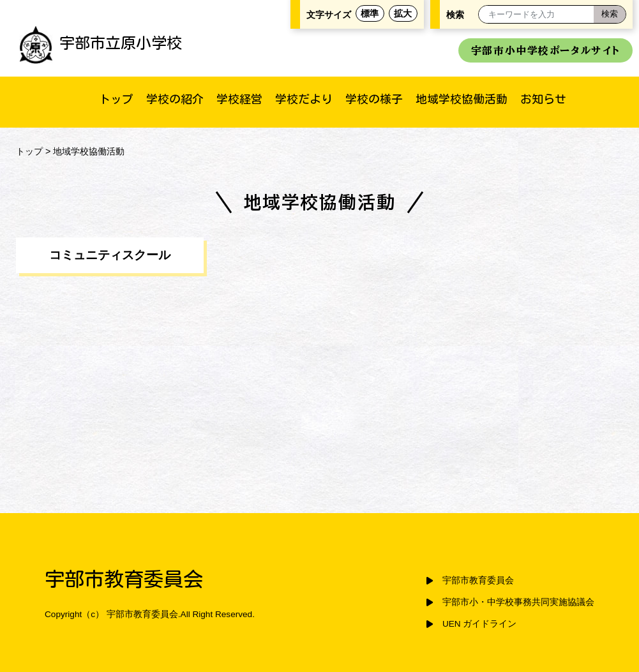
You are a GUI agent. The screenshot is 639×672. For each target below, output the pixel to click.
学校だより (304, 99)
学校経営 (239, 99)
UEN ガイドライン (479, 624)
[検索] (610, 14)
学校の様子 (374, 99)
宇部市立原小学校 (101, 43)
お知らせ (543, 99)
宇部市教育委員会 (478, 580)
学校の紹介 (175, 99)
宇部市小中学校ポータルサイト (545, 50)
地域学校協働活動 (462, 99)
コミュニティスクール (110, 255)
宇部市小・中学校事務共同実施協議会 (518, 602)
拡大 (403, 13)
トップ (116, 99)
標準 (370, 13)
